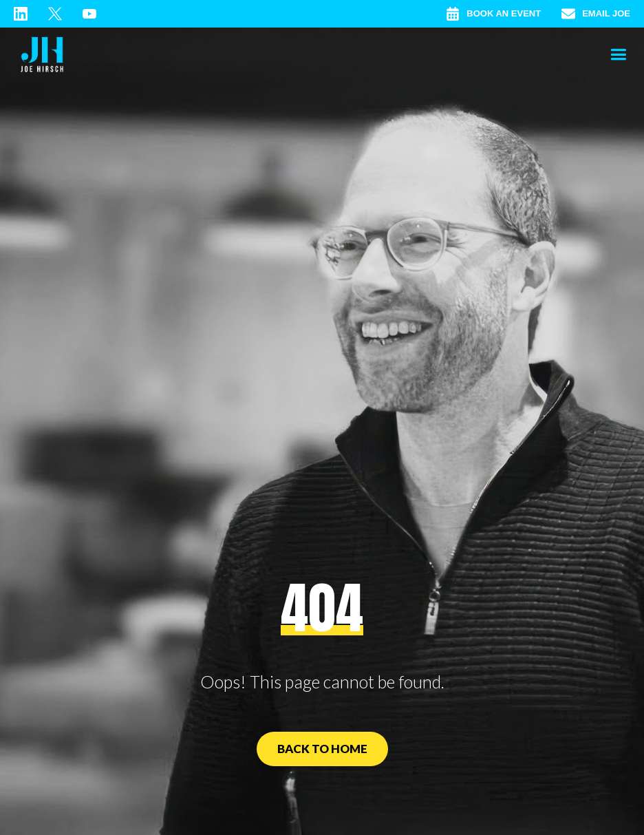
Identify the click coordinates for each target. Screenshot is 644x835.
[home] (42, 55)
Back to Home (322, 749)
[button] (618, 55)
